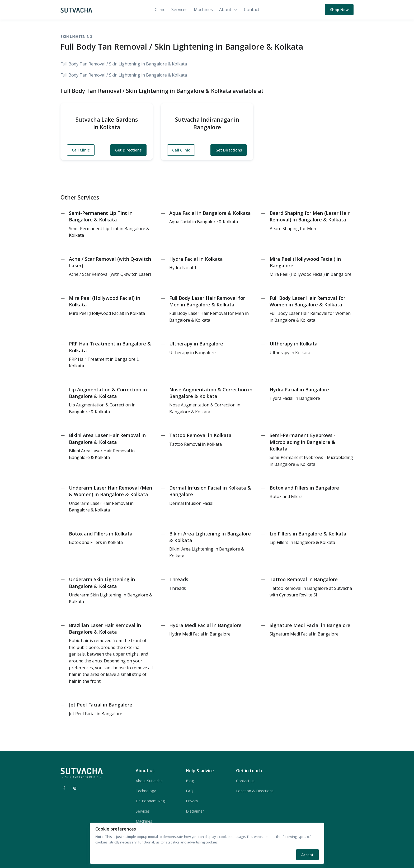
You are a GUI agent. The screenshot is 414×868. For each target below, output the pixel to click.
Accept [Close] (307, 855)
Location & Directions (255, 791)
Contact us (245, 781)
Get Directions (128, 150)
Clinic (160, 10)
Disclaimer (195, 811)
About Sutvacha (149, 781)
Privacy (192, 801)
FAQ (190, 791)
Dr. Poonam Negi (151, 801)
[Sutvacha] (76, 10)
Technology (146, 791)
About (225, 10)
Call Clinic (81, 150)
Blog (190, 781)
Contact (252, 10)
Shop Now (339, 10)
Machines (203, 10)
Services (179, 10)
